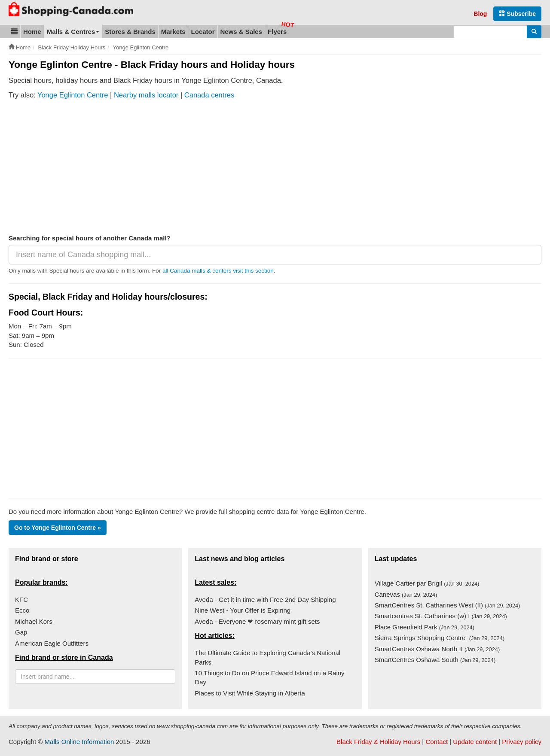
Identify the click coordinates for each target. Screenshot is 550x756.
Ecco (22, 610)
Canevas (406, 594)
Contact (437, 742)
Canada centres (209, 95)
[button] (14, 32)
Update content (475, 742)
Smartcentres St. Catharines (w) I (441, 616)
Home (32, 32)
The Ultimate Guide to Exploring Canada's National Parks (267, 657)
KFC (21, 600)
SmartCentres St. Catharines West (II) (448, 605)
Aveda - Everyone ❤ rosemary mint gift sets (257, 621)
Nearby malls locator (146, 95)
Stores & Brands (130, 32)
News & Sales (241, 32)
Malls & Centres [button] (73, 32)
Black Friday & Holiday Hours (378, 742)
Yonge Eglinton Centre (73, 95)
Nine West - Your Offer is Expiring (243, 610)
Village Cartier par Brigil (427, 583)
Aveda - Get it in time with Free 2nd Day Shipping (265, 600)
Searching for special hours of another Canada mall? (90, 238)
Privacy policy (522, 742)
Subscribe (517, 14)
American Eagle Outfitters (52, 643)
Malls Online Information (79, 742)
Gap (21, 632)
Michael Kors (34, 621)
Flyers (277, 32)
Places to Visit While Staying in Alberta (250, 693)
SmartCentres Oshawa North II (437, 649)
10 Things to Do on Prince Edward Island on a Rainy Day (269, 677)
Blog (480, 14)
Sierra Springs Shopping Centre (440, 638)
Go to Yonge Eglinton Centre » (58, 528)
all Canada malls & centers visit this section (218, 271)
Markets (173, 32)
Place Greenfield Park (425, 627)
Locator (203, 32)
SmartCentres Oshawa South (435, 660)
